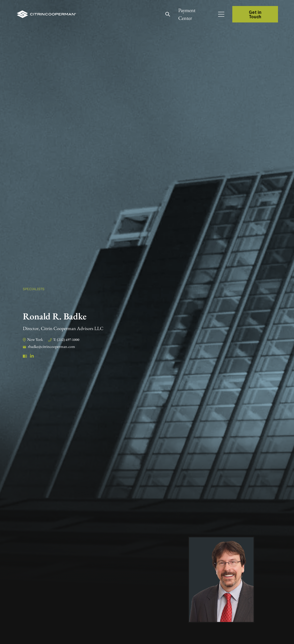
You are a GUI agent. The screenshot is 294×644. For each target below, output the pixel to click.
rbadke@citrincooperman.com (51, 346)
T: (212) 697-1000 (66, 340)
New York (35, 339)
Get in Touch (255, 14)
